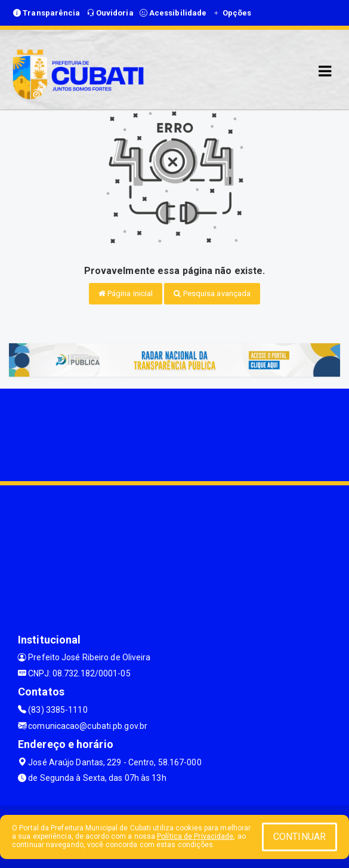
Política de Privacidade (195, 836)
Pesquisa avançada (212, 293)
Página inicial (126, 293)
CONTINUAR (299, 837)
